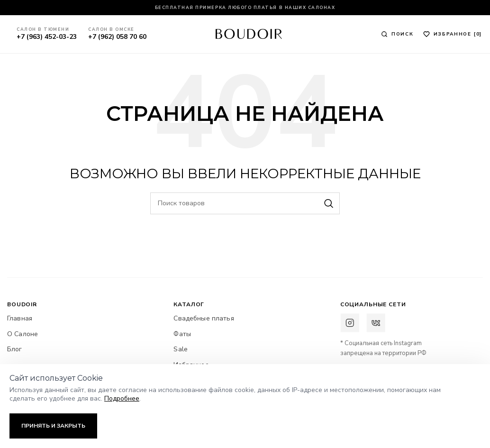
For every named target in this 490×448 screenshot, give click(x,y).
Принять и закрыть (53, 426)
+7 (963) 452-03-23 (48, 37)
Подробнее (122, 398)
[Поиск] (397, 34)
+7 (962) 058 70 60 (118, 37)
